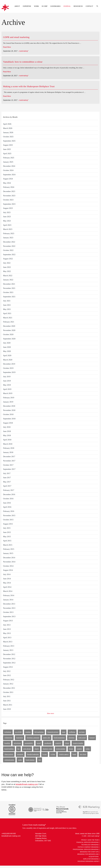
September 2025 (9, 141)
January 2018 (8, 452)
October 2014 (8, 566)
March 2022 (8, 276)
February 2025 (9, 158)
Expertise (27, 6)
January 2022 (8, 280)
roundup (28, 732)
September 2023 (9, 204)
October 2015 (8, 520)
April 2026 (7, 124)
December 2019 (9, 364)
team (64, 732)
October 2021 (8, 292)
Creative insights (78, 743)
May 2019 (7, 385)
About (17, 6)
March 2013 (8, 642)
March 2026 (8, 128)
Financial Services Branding (88, 842)
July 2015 (7, 528)
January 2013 (8, 650)
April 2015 (7, 541)
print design (27, 749)
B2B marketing (39, 732)
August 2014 (8, 570)
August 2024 (8, 179)
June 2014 (7, 579)
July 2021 (7, 301)
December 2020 (9, 326)
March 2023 (8, 229)
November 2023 (9, 196)
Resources (78, 6)
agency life (47, 738)
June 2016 (7, 503)
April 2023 (7, 225)
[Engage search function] (97, 4)
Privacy (84, 840)
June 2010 (7, 709)
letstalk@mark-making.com (27, 784)
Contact (89, 6)
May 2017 (7, 482)
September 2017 (9, 469)
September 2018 (9, 419)
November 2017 (9, 461)
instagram (20, 754)
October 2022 (8, 250)
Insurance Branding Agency (89, 861)
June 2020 (7, 347)
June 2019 (7, 381)
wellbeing (72, 732)
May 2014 (7, 583)
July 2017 (7, 473)
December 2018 (9, 406)
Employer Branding (91, 859)
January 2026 (8, 132)
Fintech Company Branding (88, 847)
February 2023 (9, 233)
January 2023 (8, 238)
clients (67, 743)
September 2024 (9, 175)
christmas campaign (33, 738)
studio (20, 760)
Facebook (11, 840)
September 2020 (9, 339)
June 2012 (7, 675)
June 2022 (7, 267)
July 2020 (7, 343)
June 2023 (7, 217)
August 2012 (8, 667)
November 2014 (9, 562)
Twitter (7, 840)
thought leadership (33, 754)
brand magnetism (59, 738)
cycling (53, 754)
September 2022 (9, 255)
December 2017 (9, 456)
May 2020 (7, 351)
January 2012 (8, 684)
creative (79, 749)
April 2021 (7, 313)
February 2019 (9, 398)
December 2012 (9, 654)
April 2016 (7, 507)
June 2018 (7, 431)
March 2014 (8, 591)
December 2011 (9, 688)
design (71, 749)
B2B (40, 760)
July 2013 (7, 625)
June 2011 (7, 701)
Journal (67, 6)
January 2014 (8, 600)
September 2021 (9, 297)
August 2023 (8, 208)
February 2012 (9, 680)
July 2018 (7, 427)
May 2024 (7, 183)
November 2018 (9, 410)
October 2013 (8, 612)
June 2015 (7, 532)
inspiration (19, 738)
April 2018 (7, 440)
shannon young (47, 749)
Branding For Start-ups (89, 852)
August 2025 (8, 145)
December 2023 (9, 191)
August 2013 (8, 621)
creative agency (64, 754)
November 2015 (9, 515)
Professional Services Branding (86, 849)
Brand (74, 754)
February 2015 (9, 549)
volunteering (8, 738)
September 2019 (9, 372)
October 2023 (8, 200)
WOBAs (88, 749)
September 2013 (9, 616)
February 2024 (9, 187)
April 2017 (7, 486)
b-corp (45, 754)
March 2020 (8, 360)
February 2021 (9, 322)
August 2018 (8, 423)
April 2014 (7, 587)
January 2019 (8, 402)
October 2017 (8, 465)
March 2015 (8, 545)
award (39, 743)
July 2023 (7, 212)
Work (36, 6)
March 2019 (8, 393)
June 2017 (7, 478)
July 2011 (7, 696)
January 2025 (8, 162)
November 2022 (9, 246)
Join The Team (93, 840)
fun (18, 749)
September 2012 (9, 663)
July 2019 (7, 377)
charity (37, 749)
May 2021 (7, 309)
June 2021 (7, 305)
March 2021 (8, 318)
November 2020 (9, 330)
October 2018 (8, 414)
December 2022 (9, 242)
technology (8, 732)
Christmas (71, 738)
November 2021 (9, 288)
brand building (9, 749)
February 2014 (9, 595)
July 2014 (7, 574)
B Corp (45, 6)
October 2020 (8, 334)
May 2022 (7, 271)
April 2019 (7, 389)
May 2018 (7, 435)
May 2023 (7, 221)
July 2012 (7, 671)
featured (92, 738)
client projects (9, 754)
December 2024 (9, 166)
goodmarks (48, 743)
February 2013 (9, 646)
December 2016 (9, 494)
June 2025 (7, 149)
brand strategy (30, 760)
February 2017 (9, 490)
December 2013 (9, 604)
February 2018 (9, 448)
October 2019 (8, 368)
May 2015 (7, 537)
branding (7, 743)
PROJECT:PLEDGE (61, 749)
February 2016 (9, 511)
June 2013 (7, 629)
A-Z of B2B (18, 732)
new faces (83, 754)
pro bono (82, 732)
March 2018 (8, 444)
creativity (58, 743)
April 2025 (7, 154)
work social (82, 738)
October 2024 (8, 170)
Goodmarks (55, 6)
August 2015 (8, 524)
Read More (7, 47)
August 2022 (8, 259)
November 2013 (9, 608)
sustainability (29, 743)
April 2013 (7, 638)
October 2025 (8, 137)
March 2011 (8, 705)
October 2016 (8, 499)
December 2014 (9, 558)
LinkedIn (3, 840)
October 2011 (8, 692)
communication (9, 760)
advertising (17, 743)
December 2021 (9, 284)
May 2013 (7, 633)
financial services (53, 732)
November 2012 (9, 659)
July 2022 (7, 263)
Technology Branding (90, 845)
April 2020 (7, 355)
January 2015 (8, 553)
